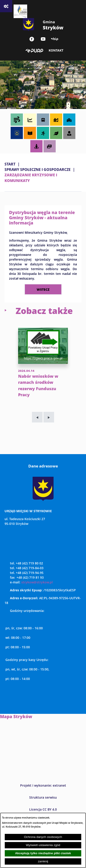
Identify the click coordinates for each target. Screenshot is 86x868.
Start (10, 164)
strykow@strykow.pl (37, 582)
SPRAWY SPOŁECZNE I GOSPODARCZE (38, 170)
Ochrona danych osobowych (43, 837)
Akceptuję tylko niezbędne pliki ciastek (43, 853)
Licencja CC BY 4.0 (43, 809)
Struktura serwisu (43, 797)
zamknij (43, 861)
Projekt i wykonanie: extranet (43, 785)
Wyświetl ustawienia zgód (43, 845)
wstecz (43, 289)
